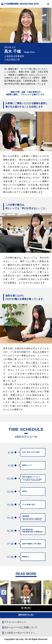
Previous (4, 592)
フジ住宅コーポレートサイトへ (20, 635)
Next (48, 592)
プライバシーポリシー (15, 625)
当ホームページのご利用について (21, 630)
